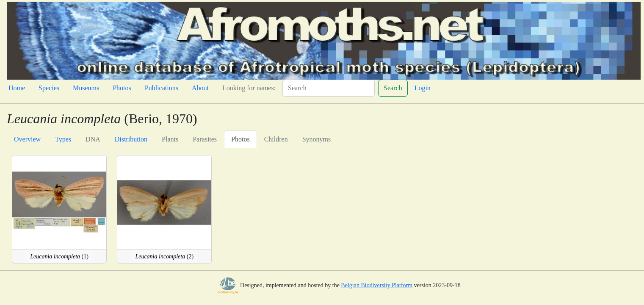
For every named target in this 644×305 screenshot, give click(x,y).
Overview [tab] (27, 139)
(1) (59, 256)
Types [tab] (63, 139)
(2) (164, 256)
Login (423, 88)
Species (49, 88)
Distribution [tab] (131, 139)
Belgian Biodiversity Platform (377, 285)
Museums (86, 88)
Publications (162, 88)
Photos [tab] (240, 139)
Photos (122, 88)
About (200, 88)
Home (17, 88)
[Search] (329, 88)
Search (393, 88)
